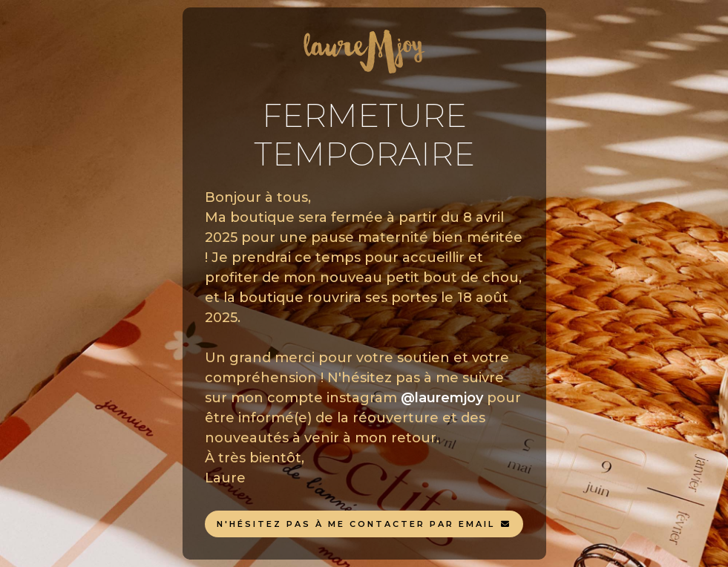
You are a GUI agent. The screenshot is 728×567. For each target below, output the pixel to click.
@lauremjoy (442, 398)
